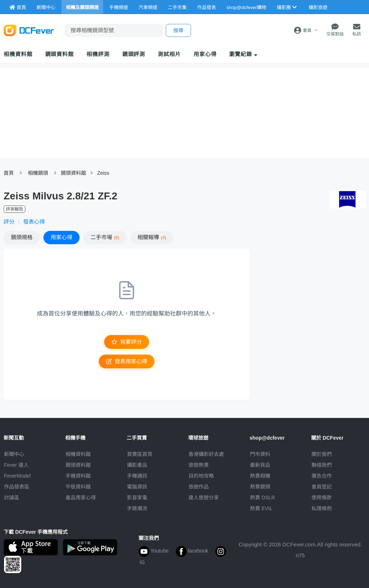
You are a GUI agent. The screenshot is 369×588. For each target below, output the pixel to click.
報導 (152, 237)
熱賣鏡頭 (260, 487)
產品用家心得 (81, 498)
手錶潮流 (137, 508)
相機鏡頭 (38, 173)
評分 (9, 222)
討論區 (12, 498)
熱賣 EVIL (261, 508)
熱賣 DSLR (262, 498)
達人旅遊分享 (204, 498)
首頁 (9, 173)
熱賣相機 (260, 476)
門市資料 (260, 454)
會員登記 (322, 487)
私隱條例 (322, 508)
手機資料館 (78, 476)
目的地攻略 (201, 476)
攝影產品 (137, 465)
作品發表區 (17, 487)
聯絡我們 (322, 465)
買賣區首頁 (140, 454)
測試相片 (169, 54)
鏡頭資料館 (60, 54)
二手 (105, 237)
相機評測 (98, 54)
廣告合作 (322, 476)
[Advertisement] (311, 301)
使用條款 (322, 498)
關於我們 (322, 454)
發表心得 (34, 222)
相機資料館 (18, 54)
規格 (22, 237)
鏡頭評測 (134, 54)
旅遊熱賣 (199, 465)
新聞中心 (14, 454)
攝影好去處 (206, 454)
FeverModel (17, 476)
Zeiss (103, 173)
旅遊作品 (199, 487)
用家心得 (205, 54)
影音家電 (137, 498)
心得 (61, 237)
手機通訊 (137, 476)
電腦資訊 (137, 487)
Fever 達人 (16, 465)
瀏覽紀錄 (243, 54)
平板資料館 (78, 487)
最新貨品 (260, 465)
